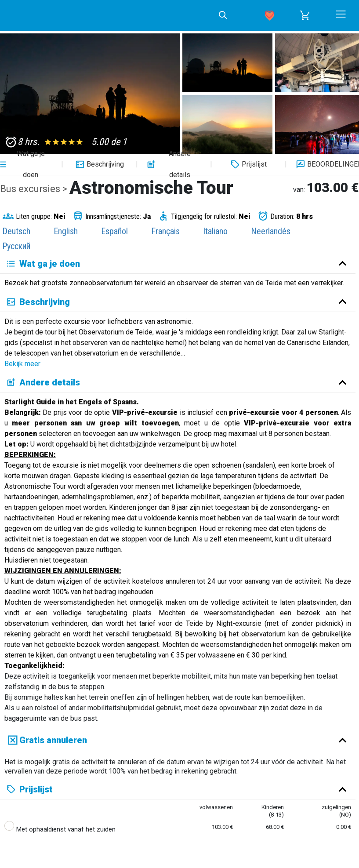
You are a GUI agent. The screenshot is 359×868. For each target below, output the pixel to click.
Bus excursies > (35, 189)
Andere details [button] (168, 164)
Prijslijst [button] (248, 164)
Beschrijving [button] (99, 164)
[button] (305, 15)
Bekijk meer (22, 364)
